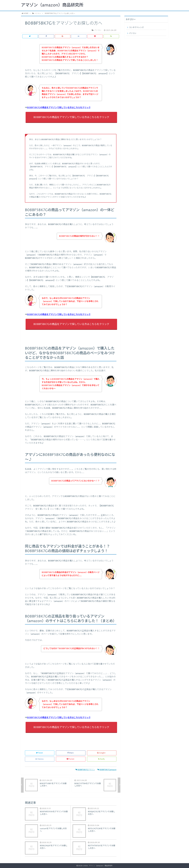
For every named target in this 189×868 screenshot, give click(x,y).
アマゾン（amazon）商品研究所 (52, 5)
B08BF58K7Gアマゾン (85, 770)
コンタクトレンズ (136, 27)
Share (71, 753)
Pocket (71, 759)
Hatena (40, 759)
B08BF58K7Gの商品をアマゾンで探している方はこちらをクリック (59, 108)
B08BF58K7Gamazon (107, 770)
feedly (102, 759)
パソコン (133, 33)
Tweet (40, 753)
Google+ (102, 753)
